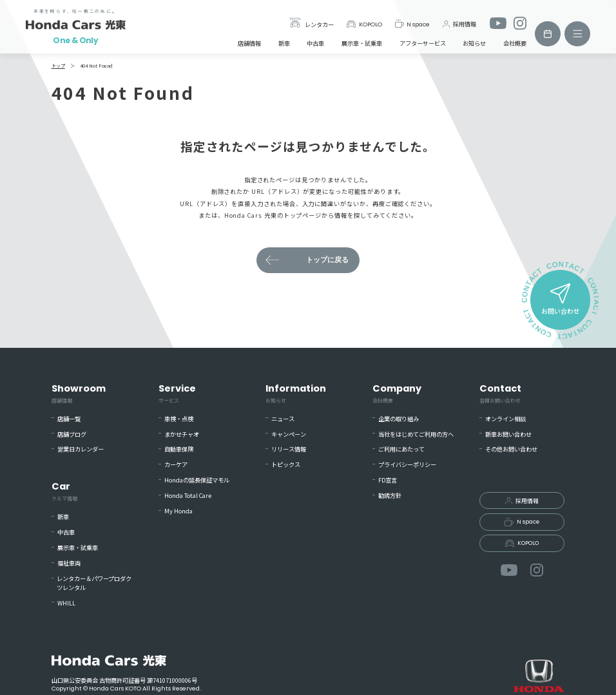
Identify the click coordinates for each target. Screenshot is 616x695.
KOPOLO (364, 24)
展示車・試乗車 (362, 43)
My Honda (178, 511)
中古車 (315, 43)
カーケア (176, 465)
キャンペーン (289, 434)
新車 (284, 43)
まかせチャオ (182, 434)
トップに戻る (327, 260)
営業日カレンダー (81, 449)
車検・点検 (179, 419)
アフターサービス (423, 43)
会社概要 (515, 43)
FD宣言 (388, 480)
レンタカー (312, 23)
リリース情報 (289, 449)
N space (413, 24)
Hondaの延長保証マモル (197, 480)
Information (296, 393)
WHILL (66, 603)
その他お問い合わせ (511, 449)
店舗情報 (249, 43)
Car (64, 491)
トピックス (286, 465)
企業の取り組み (399, 419)
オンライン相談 (505, 419)
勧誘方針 (390, 496)
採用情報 (459, 24)
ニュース (283, 419)
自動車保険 (179, 449)
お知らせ (474, 43)
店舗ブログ (72, 434)
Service (177, 393)
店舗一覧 (69, 419)
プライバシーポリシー (407, 465)
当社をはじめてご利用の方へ (416, 434)
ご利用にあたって (401, 449)
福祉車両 (69, 563)
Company (397, 393)
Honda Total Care (188, 496)
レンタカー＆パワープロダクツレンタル (94, 583)
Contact (500, 393)
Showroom (79, 393)
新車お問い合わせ (508, 434)
